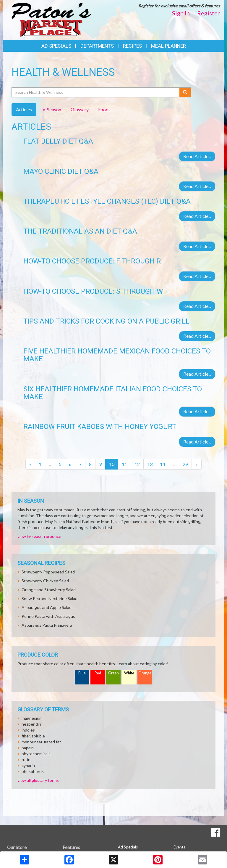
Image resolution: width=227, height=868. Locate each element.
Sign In (181, 13)
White (129, 673)
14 (163, 464)
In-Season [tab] (51, 109)
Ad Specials (56, 46)
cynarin (28, 765)
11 (124, 464)
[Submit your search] (185, 92)
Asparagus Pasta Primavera (47, 625)
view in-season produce (39, 536)
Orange (145, 673)
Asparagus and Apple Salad (47, 607)
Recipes (132, 46)
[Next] (197, 464)
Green (113, 673)
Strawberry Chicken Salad (45, 581)
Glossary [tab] (80, 109)
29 (185, 464)
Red (98, 673)
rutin (26, 759)
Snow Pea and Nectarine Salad (50, 598)
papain (28, 748)
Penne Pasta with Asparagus (48, 616)
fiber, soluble (33, 736)
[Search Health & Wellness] (96, 92)
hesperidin (31, 724)
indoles (28, 730)
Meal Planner (168, 46)
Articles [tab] (24, 109)
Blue (82, 673)
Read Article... (197, 156)
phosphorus (33, 771)
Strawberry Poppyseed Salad (48, 572)
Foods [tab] (104, 109)
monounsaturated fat (41, 742)
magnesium (32, 718)
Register (209, 13)
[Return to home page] (51, 19)
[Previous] (30, 464)
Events (179, 847)
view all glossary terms (38, 780)
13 (150, 464)
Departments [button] (97, 46)
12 (137, 464)
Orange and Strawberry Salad (49, 590)
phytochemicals (36, 754)
